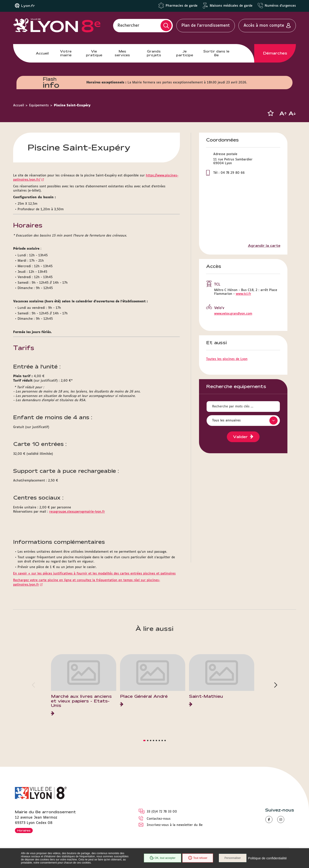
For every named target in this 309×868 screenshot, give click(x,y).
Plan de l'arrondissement (206, 26)
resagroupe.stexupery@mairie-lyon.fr (77, 512)
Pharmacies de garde (182, 6)
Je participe (185, 53)
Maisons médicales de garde (231, 6)
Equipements (39, 105)
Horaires (24, 830)
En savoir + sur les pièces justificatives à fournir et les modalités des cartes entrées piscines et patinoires (94, 574)
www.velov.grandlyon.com (233, 314)
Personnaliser (233, 858)
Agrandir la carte (264, 246)
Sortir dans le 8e (216, 53)
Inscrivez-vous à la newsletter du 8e (175, 825)
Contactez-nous (159, 819)
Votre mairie (66, 53)
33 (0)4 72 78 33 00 (162, 812)
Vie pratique (94, 53)
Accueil (42, 53)
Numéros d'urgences (280, 6)
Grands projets (154, 53)
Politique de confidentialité (267, 858)
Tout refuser (198, 858)
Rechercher (128, 26)
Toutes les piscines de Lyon (227, 359)
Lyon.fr (28, 6)
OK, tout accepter (163, 858)
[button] (270, 113)
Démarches (275, 53)
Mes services (122, 53)
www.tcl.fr (243, 294)
